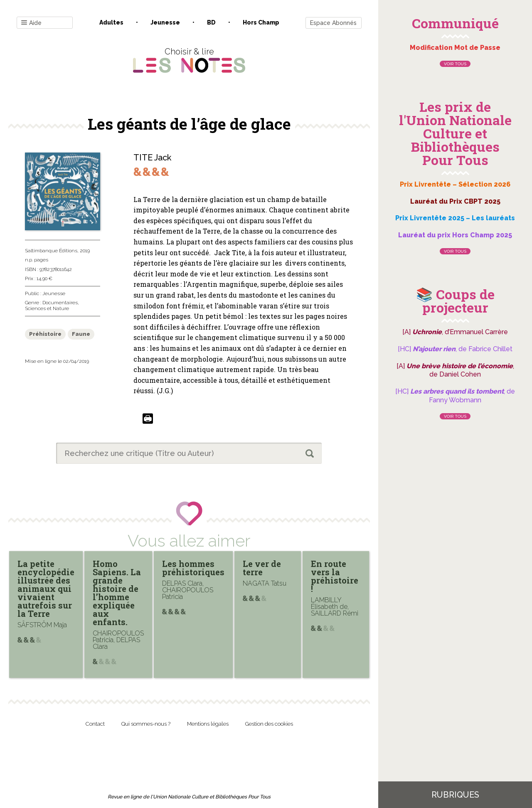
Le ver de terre (262, 568)
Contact (95, 724)
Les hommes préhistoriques (193, 568)
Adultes (111, 22)
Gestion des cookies (269, 724)
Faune (81, 334)
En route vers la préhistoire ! (335, 576)
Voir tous (455, 64)
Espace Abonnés (333, 23)
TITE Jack (152, 158)
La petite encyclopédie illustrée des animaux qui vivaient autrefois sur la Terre (46, 589)
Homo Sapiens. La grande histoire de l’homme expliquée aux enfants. (117, 593)
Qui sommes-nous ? (146, 724)
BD (211, 22)
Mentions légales (208, 724)
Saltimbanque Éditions (51, 251)
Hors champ (261, 22)
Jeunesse (165, 22)
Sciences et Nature (47, 308)
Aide (31, 23)
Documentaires (60, 303)
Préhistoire (45, 334)
